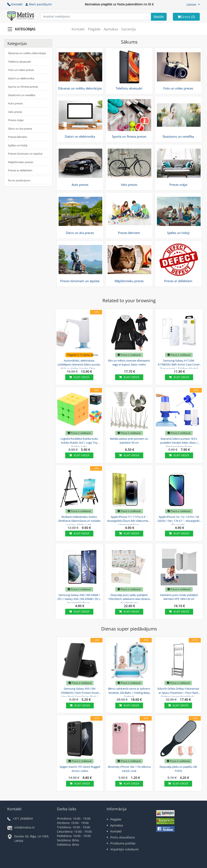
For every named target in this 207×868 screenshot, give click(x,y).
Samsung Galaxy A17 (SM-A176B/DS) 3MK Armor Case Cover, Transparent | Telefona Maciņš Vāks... (179, 364)
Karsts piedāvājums (19, 180)
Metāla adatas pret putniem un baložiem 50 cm (129, 441)
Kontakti (15, 4)
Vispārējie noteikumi (125, 849)
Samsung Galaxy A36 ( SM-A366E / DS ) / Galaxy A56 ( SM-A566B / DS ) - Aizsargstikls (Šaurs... (79, 598)
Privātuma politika (123, 843)
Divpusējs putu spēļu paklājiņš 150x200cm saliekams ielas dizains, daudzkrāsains (129, 598)
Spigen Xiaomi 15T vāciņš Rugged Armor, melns (80, 769)
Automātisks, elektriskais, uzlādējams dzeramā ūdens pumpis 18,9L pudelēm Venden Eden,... (79, 364)
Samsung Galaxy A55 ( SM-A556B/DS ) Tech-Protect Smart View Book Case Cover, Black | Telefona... (80, 692)
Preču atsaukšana (123, 837)
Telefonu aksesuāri (20, 62)
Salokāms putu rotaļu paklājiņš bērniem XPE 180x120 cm (179, 597)
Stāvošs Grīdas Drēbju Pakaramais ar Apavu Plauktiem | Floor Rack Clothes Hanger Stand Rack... (178, 692)
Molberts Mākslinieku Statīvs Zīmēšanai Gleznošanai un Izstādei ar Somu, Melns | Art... (79, 520)
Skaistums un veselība (22, 95)
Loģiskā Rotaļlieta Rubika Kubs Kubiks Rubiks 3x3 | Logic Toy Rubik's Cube (79, 442)
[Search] (159, 17)
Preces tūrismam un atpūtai (25, 154)
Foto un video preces (21, 70)
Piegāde (94, 29)
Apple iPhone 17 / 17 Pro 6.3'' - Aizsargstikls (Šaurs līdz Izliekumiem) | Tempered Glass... (129, 520)
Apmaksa (111, 29)
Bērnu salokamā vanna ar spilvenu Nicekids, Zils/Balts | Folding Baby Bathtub (129, 692)
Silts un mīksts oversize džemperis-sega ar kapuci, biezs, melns (129, 363)
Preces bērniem (18, 137)
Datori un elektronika (21, 78)
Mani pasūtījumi (38, 4)
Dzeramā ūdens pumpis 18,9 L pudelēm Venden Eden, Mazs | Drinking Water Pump (179, 442)
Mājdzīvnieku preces (21, 162)
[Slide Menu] (23, 29)
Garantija (129, 29)
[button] (193, 4)
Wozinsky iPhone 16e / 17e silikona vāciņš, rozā (129, 769)
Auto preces (15, 103)
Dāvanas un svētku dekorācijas (27, 53)
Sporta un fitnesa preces (23, 87)
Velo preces (15, 112)
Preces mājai (16, 120)
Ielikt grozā (79, 377)
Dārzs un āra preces (20, 129)
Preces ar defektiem (20, 170)
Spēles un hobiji (18, 145)
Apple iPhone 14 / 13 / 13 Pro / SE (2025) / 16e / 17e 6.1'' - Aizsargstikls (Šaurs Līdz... (179, 520)
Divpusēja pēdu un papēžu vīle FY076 (178, 769)
